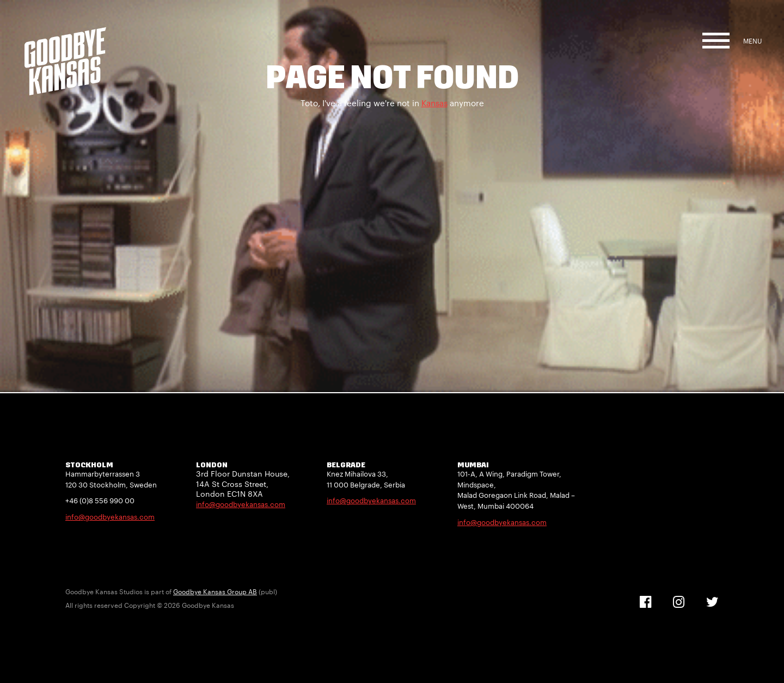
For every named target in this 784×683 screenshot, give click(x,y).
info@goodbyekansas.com (110, 517)
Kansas (434, 103)
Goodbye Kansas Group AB (215, 591)
